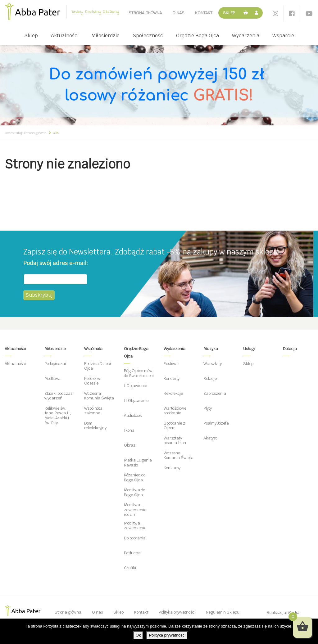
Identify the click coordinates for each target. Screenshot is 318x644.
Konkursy (172, 468)
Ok (138, 635)
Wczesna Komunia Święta (99, 396)
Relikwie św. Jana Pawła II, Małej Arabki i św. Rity (58, 416)
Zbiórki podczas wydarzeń (58, 396)
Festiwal (171, 364)
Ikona (129, 430)
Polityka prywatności (177, 612)
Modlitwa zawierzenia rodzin (135, 510)
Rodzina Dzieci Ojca (98, 366)
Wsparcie (283, 36)
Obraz (130, 445)
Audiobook (133, 415)
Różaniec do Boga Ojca (135, 477)
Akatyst (210, 438)
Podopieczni (55, 364)
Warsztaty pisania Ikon (175, 441)
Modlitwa (52, 378)
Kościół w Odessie (92, 381)
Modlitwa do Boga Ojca (134, 492)
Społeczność (148, 36)
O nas (178, 13)
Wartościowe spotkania (175, 411)
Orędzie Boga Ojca (198, 36)
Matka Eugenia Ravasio (138, 463)
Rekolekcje (173, 393)
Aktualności (65, 36)
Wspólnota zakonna (93, 411)
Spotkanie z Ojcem (174, 426)
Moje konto (257, 13)
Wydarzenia (246, 36)
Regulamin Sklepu (223, 612)
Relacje (210, 378)
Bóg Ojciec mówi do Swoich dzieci (139, 373)
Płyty (208, 408)
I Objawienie (135, 386)
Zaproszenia (215, 393)
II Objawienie (136, 401)
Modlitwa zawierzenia (135, 526)
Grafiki (130, 568)
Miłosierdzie (106, 36)
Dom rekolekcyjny (95, 426)
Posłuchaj (133, 553)
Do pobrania (135, 538)
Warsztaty (213, 364)
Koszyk (246, 13)
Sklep (229, 13)
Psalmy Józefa (216, 423)
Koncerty (172, 378)
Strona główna (145, 13)
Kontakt (204, 13)
